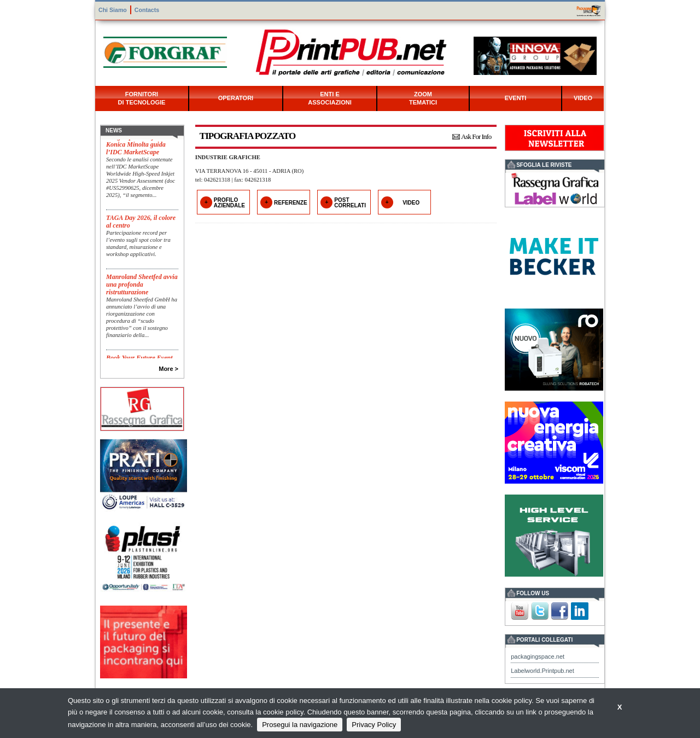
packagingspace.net (538, 656)
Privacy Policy (374, 725)
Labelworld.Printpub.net (542, 671)
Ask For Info (476, 136)
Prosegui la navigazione (300, 725)
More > (168, 369)
